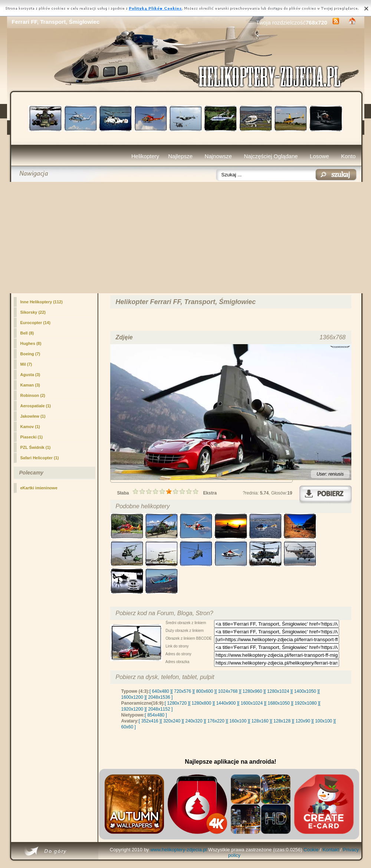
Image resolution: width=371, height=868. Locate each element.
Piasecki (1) (32, 437)
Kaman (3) (30, 385)
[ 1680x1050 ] (279, 703)
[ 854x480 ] (156, 715)
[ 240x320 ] (194, 721)
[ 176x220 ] (216, 721)
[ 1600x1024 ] (252, 703)
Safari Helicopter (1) (40, 458)
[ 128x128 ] (282, 721)
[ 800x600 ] (205, 691)
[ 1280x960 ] (252, 691)
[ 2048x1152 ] (159, 709)
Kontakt (331, 850)
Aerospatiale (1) (36, 406)
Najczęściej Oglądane (271, 156)
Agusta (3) (30, 375)
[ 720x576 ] (182, 691)
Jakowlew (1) (33, 416)
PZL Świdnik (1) (36, 447)
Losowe (319, 156)
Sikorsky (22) (33, 312)
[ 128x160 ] (260, 721)
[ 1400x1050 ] (305, 691)
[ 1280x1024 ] (278, 691)
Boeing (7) (30, 354)
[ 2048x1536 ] (159, 697)
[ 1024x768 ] (228, 691)
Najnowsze (218, 156)
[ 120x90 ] (303, 721)
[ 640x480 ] (160, 691)
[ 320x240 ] (172, 721)
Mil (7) (26, 364)
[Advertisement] (186, 238)
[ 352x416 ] (150, 721)
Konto (348, 156)
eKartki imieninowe (39, 488)
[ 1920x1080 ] (306, 703)
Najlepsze (180, 156)
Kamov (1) (30, 427)
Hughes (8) (31, 343)
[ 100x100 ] (324, 721)
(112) (42, 302)
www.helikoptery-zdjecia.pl (178, 850)
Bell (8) (27, 333)
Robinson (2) (33, 395)
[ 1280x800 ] (201, 703)
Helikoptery (145, 156)
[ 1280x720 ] (177, 703)
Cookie (311, 850)
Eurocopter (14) (35, 323)
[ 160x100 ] (238, 721)
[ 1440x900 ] (226, 703)
